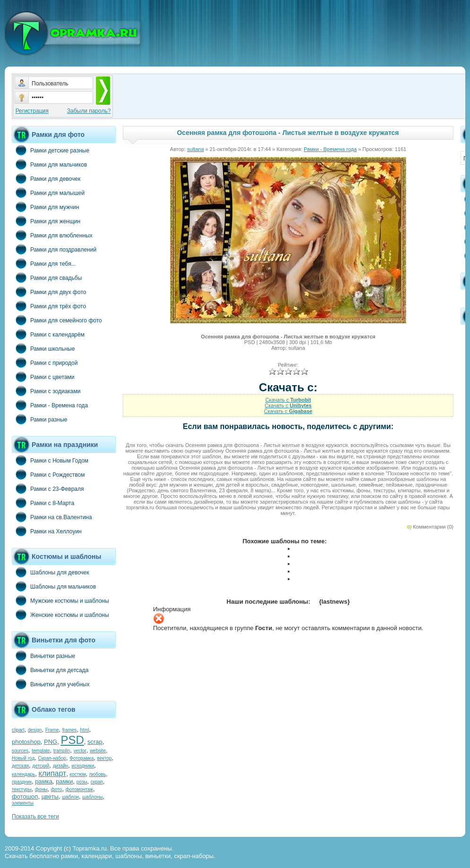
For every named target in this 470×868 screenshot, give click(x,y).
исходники (83, 766)
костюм (78, 774)
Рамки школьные (43, 348)
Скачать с (288, 400)
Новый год (23, 758)
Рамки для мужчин (46, 207)
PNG (51, 742)
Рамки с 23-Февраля (48, 489)
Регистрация (32, 111)
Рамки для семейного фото (57, 320)
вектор (105, 758)
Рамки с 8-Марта (43, 503)
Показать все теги (35, 817)
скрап (97, 782)
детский (41, 766)
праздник (22, 782)
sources (20, 751)
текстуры (22, 789)
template (41, 751)
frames (70, 730)
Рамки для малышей (48, 193)
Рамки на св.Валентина (52, 517)
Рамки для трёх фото (49, 306)
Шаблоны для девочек (51, 572)
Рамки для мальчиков (49, 164)
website (98, 751)
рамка (44, 781)
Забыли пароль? (89, 111)
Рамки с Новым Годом (50, 460)
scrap (95, 742)
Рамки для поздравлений (54, 249)
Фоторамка (81, 758)
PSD (72, 740)
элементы (23, 803)
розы (82, 782)
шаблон (70, 797)
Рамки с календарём (48, 334)
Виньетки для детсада (50, 670)
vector (80, 751)
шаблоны (92, 797)
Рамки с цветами (43, 377)
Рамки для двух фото (49, 292)
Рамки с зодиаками (46, 391)
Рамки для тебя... (44, 263)
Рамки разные (39, 419)
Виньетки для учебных (51, 684)
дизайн (61, 766)
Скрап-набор (52, 758)
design (35, 730)
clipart (18, 730)
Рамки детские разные (51, 150)
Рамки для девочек (46, 178)
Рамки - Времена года (50, 405)
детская (20, 766)
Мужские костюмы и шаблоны (60, 600)
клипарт (52, 773)
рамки (64, 781)
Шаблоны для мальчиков (54, 586)
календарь (23, 774)
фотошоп (25, 796)
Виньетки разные (43, 656)
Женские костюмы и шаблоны (60, 615)
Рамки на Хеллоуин (47, 531)
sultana (195, 149)
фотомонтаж (79, 789)
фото (57, 789)
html (85, 730)
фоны (41, 789)
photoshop (26, 742)
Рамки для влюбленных (52, 235)
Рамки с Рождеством (48, 474)
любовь (98, 774)
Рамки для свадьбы (47, 278)
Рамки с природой (45, 362)
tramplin (62, 751)
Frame (52, 730)
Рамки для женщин (46, 221)
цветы (50, 796)
